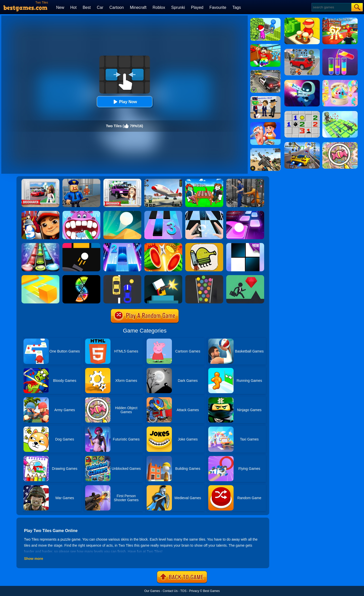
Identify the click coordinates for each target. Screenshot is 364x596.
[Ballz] (81, 245)
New (60, 7)
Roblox (159, 7)
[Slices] (81, 277)
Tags (237, 7)
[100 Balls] (204, 277)
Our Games (152, 591)
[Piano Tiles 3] (204, 213)
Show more (33, 559)
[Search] (331, 7)
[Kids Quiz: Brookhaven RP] (122, 181)
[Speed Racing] (122, 277)
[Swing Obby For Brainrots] (265, 46)
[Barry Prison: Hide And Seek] (81, 181)
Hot (73, 7)
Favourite (218, 7)
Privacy (194, 591)
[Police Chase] (265, 72)
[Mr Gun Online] (163, 277)
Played (197, 7)
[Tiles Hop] (245, 213)
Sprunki (178, 7)
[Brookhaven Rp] (40, 181)
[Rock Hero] (40, 245)
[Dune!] (122, 213)
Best (87, 7)
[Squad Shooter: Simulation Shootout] (265, 150)
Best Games (211, 591)
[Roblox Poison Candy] (204, 181)
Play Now (124, 102)
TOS (183, 591)
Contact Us (170, 591)
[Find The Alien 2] (265, 98)
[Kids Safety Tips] (265, 124)
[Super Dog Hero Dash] (40, 213)
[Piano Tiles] (245, 245)
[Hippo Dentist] (81, 213)
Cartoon (117, 7)
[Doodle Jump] (204, 245)
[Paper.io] (40, 277)
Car (100, 7)
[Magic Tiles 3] (163, 213)
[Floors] (245, 277)
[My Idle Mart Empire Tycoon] (265, 20)
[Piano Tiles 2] (122, 245)
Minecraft (138, 7)
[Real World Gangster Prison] (245, 181)
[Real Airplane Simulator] (163, 181)
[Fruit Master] (163, 245)
